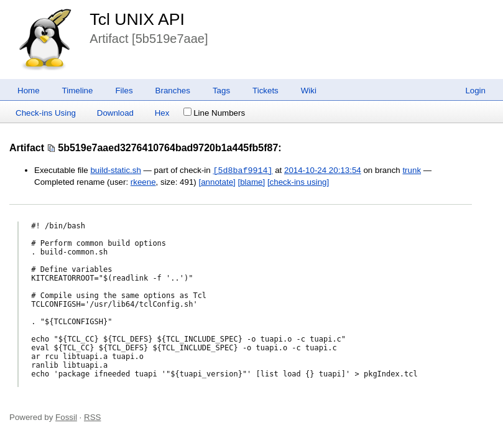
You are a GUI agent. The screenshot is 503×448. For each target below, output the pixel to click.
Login (475, 91)
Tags (221, 91)
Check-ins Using (46, 113)
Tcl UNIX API (137, 19)
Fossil (66, 417)
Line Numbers (214, 113)
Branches (173, 91)
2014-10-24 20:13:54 (323, 171)
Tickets (265, 91)
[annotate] (217, 182)
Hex (162, 113)
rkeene (143, 182)
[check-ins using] (298, 182)
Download (115, 113)
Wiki (309, 91)
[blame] (252, 182)
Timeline (78, 91)
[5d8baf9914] (242, 170)
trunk (412, 171)
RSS (92, 417)
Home (29, 91)
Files (124, 91)
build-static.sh (116, 171)
